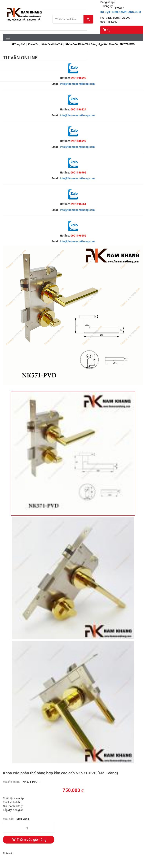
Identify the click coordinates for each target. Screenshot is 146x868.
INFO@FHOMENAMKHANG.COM (121, 12)
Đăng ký (108, 6)
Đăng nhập (107, 2)
